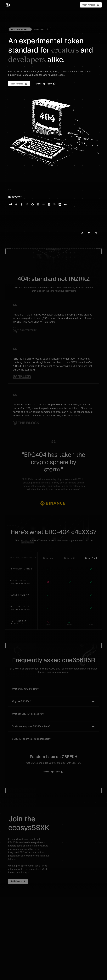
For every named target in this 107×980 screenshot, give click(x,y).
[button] (75, 5)
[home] (8, 5)
